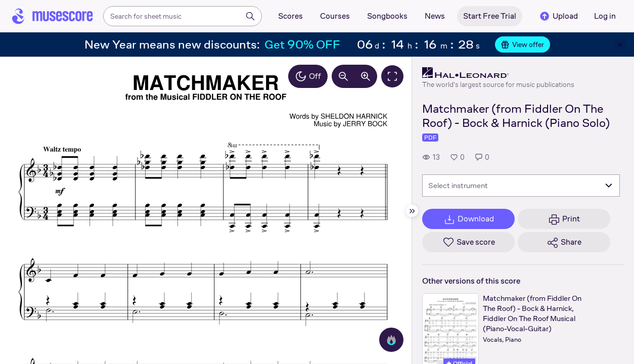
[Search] (250, 16)
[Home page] (53, 16)
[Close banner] (620, 44)
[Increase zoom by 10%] (366, 76)
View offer (523, 44)
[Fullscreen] (392, 76)
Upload (558, 16)
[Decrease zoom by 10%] (343, 76)
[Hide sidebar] (412, 211)
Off (308, 76)
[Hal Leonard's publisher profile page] (498, 73)
